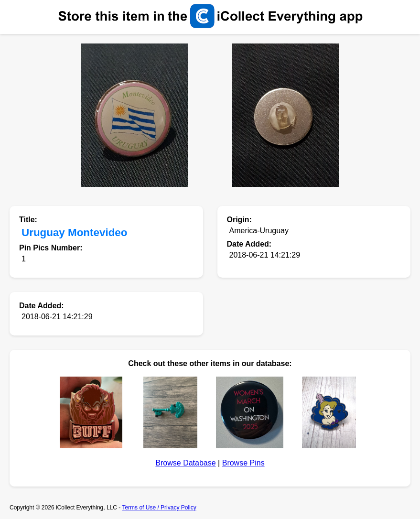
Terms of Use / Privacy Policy (159, 508)
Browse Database (185, 463)
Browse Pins (243, 463)
